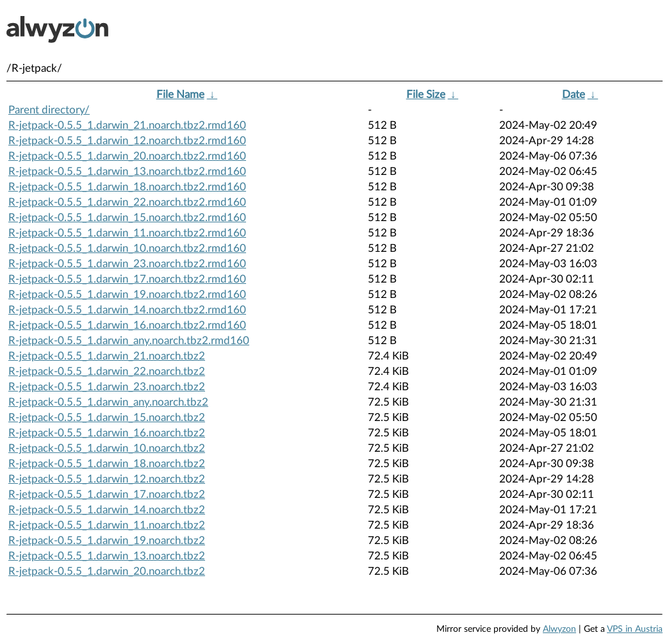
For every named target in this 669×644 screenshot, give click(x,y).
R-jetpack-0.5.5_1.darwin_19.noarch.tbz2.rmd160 (127, 294)
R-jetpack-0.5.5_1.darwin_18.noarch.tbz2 (107, 464)
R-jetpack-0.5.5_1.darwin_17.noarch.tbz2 (107, 494)
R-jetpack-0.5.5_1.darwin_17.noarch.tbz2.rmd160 (127, 279)
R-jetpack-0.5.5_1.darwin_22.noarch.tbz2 (107, 371)
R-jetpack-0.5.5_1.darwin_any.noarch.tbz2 (108, 402)
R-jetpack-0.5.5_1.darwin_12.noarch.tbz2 (107, 479)
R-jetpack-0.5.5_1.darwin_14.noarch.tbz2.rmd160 (127, 310)
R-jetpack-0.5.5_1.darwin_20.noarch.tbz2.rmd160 (127, 156)
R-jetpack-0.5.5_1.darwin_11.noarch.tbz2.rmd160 (127, 233)
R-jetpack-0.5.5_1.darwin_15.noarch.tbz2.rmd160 (127, 218)
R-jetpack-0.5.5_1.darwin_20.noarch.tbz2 (107, 571)
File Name (180, 95)
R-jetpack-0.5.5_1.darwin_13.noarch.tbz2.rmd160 (127, 171)
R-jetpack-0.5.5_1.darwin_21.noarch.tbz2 (107, 356)
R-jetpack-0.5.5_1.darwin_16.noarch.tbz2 (107, 433)
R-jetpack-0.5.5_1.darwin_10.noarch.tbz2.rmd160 (127, 248)
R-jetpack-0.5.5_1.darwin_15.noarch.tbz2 (107, 417)
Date (574, 95)
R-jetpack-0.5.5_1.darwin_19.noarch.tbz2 (107, 541)
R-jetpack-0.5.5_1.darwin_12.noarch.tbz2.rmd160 (127, 141)
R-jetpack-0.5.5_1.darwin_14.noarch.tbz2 (107, 510)
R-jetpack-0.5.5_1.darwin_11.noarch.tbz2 (107, 525)
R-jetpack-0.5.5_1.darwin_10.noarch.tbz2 (107, 448)
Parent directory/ (49, 110)
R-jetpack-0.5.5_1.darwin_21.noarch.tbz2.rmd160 (127, 125)
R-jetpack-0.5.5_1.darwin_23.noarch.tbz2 (107, 387)
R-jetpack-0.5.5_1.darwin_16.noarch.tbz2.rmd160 (127, 325)
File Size (426, 95)
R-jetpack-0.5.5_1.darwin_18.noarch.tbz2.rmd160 (127, 187)
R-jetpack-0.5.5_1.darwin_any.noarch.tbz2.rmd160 (129, 341)
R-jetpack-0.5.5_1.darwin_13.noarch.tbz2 (107, 556)
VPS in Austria (635, 629)
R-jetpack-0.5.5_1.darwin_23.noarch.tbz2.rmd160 (127, 264)
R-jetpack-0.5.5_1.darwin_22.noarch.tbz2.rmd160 (127, 202)
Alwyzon (559, 629)
